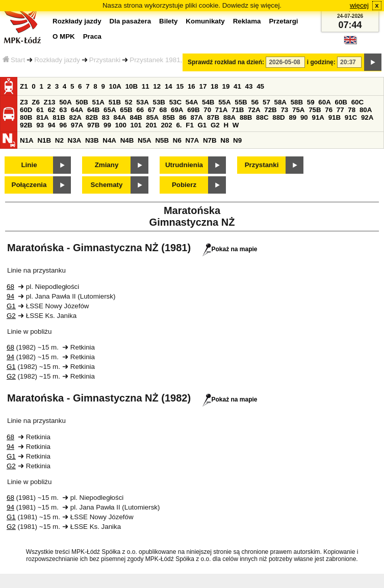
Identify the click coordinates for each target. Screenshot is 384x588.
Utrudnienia (184, 165)
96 (63, 125)
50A (65, 102)
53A (142, 102)
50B (82, 102)
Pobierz (184, 185)
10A (115, 86)
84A (119, 117)
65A (110, 110)
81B (59, 117)
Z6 (36, 102)
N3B (92, 140)
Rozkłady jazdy (57, 60)
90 (304, 117)
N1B (44, 140)
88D (278, 117)
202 (166, 125)
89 (292, 117)
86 (183, 117)
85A (152, 117)
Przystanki (105, 60)
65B (126, 110)
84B (136, 117)
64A (77, 110)
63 (63, 110)
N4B (127, 140)
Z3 (24, 102)
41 (237, 86)
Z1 (24, 86)
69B (193, 110)
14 (169, 86)
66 (140, 110)
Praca (92, 36)
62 (52, 110)
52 (129, 102)
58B (297, 102)
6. (179, 125)
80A (366, 110)
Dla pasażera (131, 21)
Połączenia (29, 185)
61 (40, 110)
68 (163, 110)
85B (169, 117)
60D (26, 110)
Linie (29, 165)
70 (207, 110)
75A (298, 110)
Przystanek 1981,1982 (163, 60)
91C (351, 117)
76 (329, 110)
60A (324, 102)
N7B (210, 140)
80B (26, 117)
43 (249, 86)
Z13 (50, 102)
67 (152, 110)
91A (318, 117)
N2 (59, 140)
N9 (237, 140)
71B (238, 110)
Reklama (247, 21)
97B (93, 125)
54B (208, 102)
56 (255, 102)
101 (136, 125)
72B (270, 110)
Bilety (168, 21)
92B (26, 125)
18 (214, 86)
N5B (162, 140)
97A (77, 125)
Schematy (107, 185)
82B (92, 117)
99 (107, 125)
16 (191, 86)
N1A (27, 140)
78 (352, 110)
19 (226, 86)
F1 (190, 125)
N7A (193, 140)
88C (262, 117)
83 (106, 117)
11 (146, 86)
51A (98, 102)
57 (266, 102)
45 (260, 86)
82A (75, 117)
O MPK (64, 36)
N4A (109, 140)
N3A (75, 140)
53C (175, 102)
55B (241, 102)
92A (367, 117)
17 (203, 86)
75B (315, 110)
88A (229, 117)
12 (157, 86)
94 (52, 125)
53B (159, 102)
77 (340, 110)
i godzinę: (321, 62)
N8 (225, 140)
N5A (145, 140)
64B (93, 110)
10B (132, 86)
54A (192, 102)
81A (42, 117)
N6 (177, 140)
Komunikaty (205, 21)
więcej (359, 5)
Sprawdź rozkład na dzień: (226, 62)
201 (151, 125)
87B (213, 117)
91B (335, 117)
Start (14, 60)
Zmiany (107, 165)
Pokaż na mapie (230, 249)
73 (284, 110)
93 (40, 125)
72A (254, 110)
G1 (202, 125)
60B (341, 102)
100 (121, 125)
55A (224, 102)
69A (177, 110)
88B (246, 117)
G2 (215, 125)
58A (280, 102)
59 (311, 102)
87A (196, 117)
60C (357, 102)
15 (180, 86)
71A (221, 110)
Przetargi (283, 21)
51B (115, 102)
